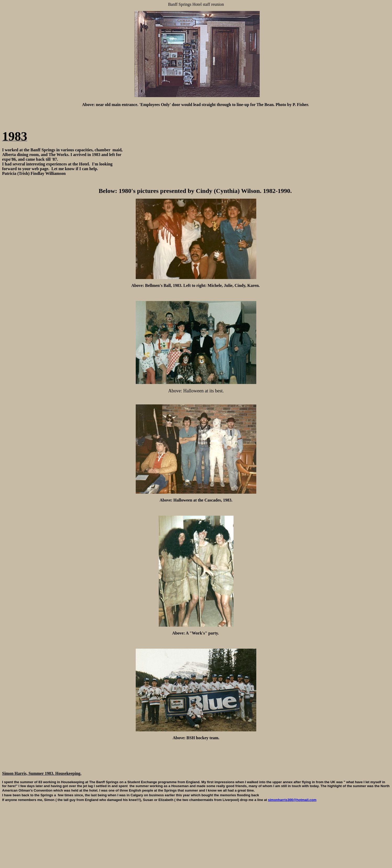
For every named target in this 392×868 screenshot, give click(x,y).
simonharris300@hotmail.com (292, 801)
